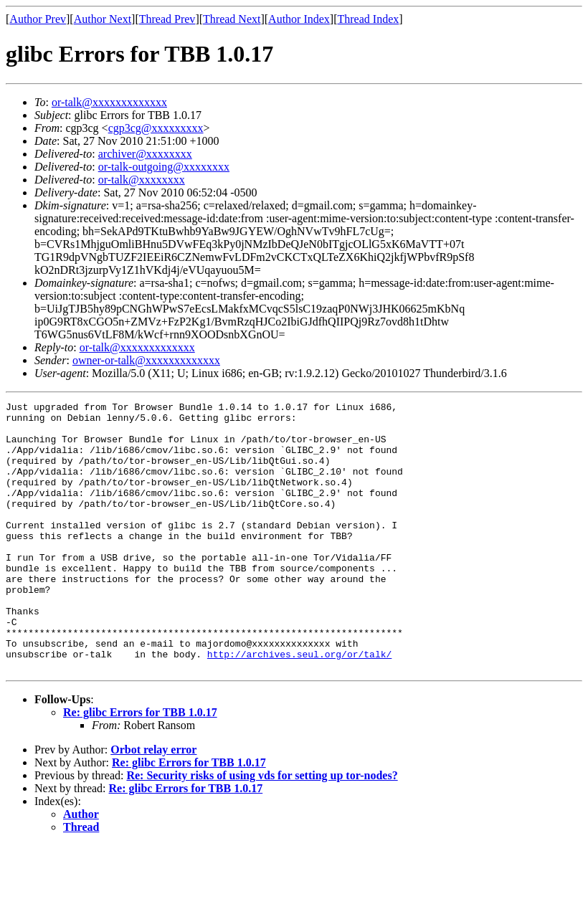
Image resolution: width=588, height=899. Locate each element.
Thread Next (232, 19)
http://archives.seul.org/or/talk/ (299, 705)
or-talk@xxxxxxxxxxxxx (109, 102)
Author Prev (38, 19)
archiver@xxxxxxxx (145, 154)
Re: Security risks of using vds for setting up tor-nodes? (262, 829)
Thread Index (369, 19)
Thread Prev (167, 19)
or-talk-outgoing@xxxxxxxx (164, 167)
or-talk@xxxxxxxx (142, 180)
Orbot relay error (153, 803)
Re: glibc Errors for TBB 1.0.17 (140, 766)
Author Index (299, 19)
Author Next (103, 19)
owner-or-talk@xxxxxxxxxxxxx (146, 360)
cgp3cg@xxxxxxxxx (156, 128)
